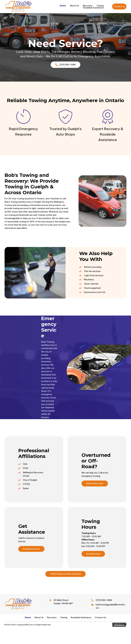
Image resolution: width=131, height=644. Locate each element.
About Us (39, 618)
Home (28, 618)
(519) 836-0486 (104, 600)
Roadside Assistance (81, 618)
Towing (64, 618)
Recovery (52, 618)
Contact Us (101, 618)
